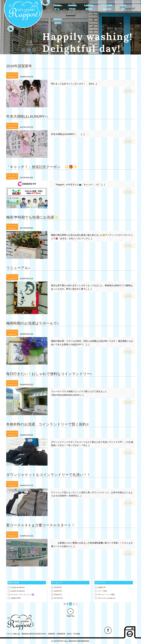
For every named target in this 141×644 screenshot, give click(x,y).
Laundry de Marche (18, 587)
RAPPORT (59, 641)
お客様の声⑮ (15, 598)
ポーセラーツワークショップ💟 (22, 595)
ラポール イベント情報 (106, 595)
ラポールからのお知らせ (106, 598)
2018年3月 (58, 587)
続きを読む (129, 91)
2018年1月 (58, 595)
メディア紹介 (102, 591)
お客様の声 (101, 587)
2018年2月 (58, 591)
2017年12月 (58, 598)
